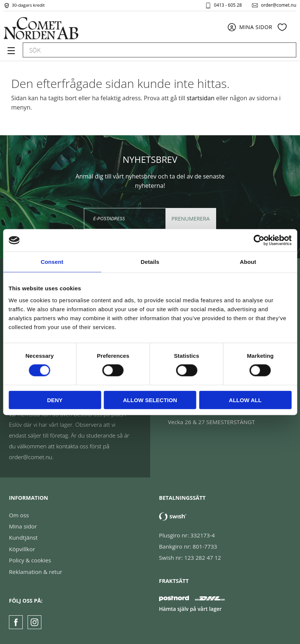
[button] (10, 53)
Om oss (19, 515)
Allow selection (150, 400)
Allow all (245, 400)
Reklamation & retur (36, 572)
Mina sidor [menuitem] (256, 27)
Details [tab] (150, 262)
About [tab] (248, 262)
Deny (55, 400)
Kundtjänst (23, 537)
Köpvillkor (22, 549)
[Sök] (287, 50)
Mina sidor (23, 526)
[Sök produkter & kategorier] (151, 50)
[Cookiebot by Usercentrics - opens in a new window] (259, 240)
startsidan (201, 98)
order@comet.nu (279, 5)
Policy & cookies (30, 560)
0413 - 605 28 (228, 5)
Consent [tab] (52, 262)
